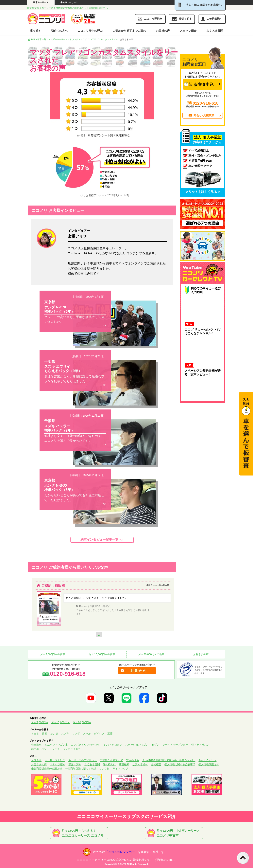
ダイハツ (99, 734)
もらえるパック (207, 760)
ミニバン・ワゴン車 (56, 745)
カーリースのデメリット (83, 760)
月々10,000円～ (61, 722)
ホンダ (54, 734)
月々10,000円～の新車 (102, 654)
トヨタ (35, 734)
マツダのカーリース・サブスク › (64, 39)
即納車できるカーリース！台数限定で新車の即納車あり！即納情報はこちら (68, 8)
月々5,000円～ (40, 722)
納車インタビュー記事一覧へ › (102, 540)
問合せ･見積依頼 (201, 115)
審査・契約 (75, 764)
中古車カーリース (69, 2)
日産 (45, 734)
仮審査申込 (199, 84)
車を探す (36, 31)
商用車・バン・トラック (45, 749)
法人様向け (109, 764)
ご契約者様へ (140, 764)
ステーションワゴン (137, 745)
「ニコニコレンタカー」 (121, 852)
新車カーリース (41, 2)
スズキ (65, 734)
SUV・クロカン (113, 745)
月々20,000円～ (82, 722)
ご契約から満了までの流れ (129, 31)
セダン (155, 745)
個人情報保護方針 (209, 764)
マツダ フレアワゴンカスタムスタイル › (100, 39)
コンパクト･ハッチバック (86, 745)
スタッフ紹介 (188, 31)
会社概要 (156, 764)
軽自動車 (36, 745)
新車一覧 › (42, 39)
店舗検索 (124, 764)
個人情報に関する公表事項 (180, 764)
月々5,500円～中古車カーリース (175, 833)
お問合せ (36, 760)
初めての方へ (59, 31)
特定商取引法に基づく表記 (81, 769)
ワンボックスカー (73, 749)
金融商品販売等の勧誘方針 (47, 769)
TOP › (32, 39)
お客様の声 (163, 31)
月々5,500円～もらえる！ (80, 833)
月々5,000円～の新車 (52, 654)
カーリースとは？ (55, 760)
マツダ (76, 734)
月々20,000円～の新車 (151, 654)
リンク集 (104, 769)
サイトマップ (120, 769)
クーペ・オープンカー (175, 745)
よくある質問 (215, 31)
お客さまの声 (201, 654)
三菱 (110, 734)
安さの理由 (133, 760)
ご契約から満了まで (111, 760)
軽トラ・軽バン (200, 745)
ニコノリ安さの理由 (90, 31)
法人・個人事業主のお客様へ (200, 5)
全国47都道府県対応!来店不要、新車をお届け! (169, 760)
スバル (87, 734)
